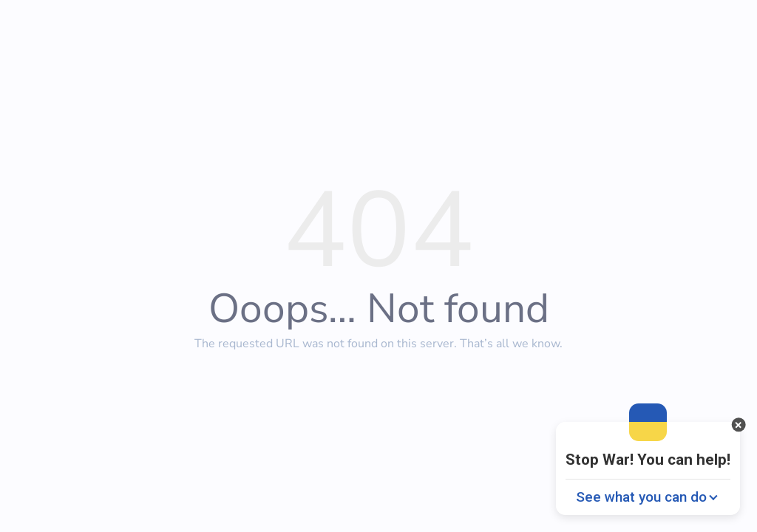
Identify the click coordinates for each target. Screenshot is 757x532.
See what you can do (641, 497)
